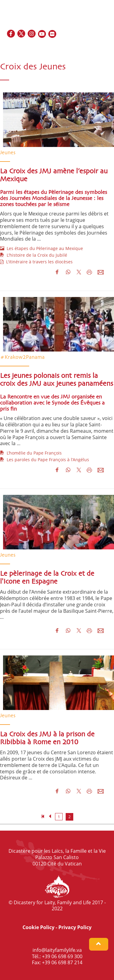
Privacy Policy (75, 927)
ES (93, 47)
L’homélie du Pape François (31, 453)
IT (100, 47)
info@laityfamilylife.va (57, 950)
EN (78, 47)
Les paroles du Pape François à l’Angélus (45, 460)
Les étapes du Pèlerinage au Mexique (41, 248)
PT (106, 47)
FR (86, 47)
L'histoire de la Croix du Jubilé (34, 255)
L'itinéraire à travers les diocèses (36, 262)
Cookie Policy (38, 927)
